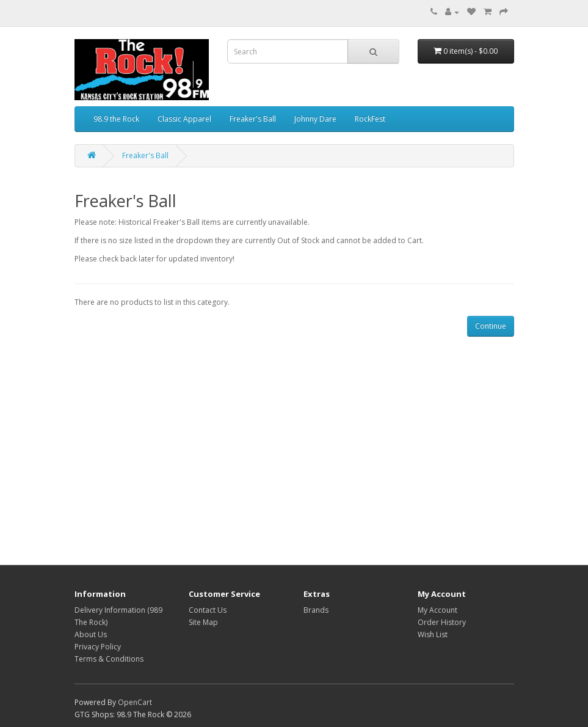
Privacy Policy (98, 647)
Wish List (433, 634)
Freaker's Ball (253, 119)
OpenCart (135, 702)
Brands (316, 610)
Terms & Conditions (109, 659)
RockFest (370, 119)
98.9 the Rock (116, 119)
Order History (442, 622)
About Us (91, 634)
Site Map (203, 622)
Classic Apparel (184, 119)
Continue (491, 326)
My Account (437, 610)
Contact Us (208, 610)
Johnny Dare (315, 119)
